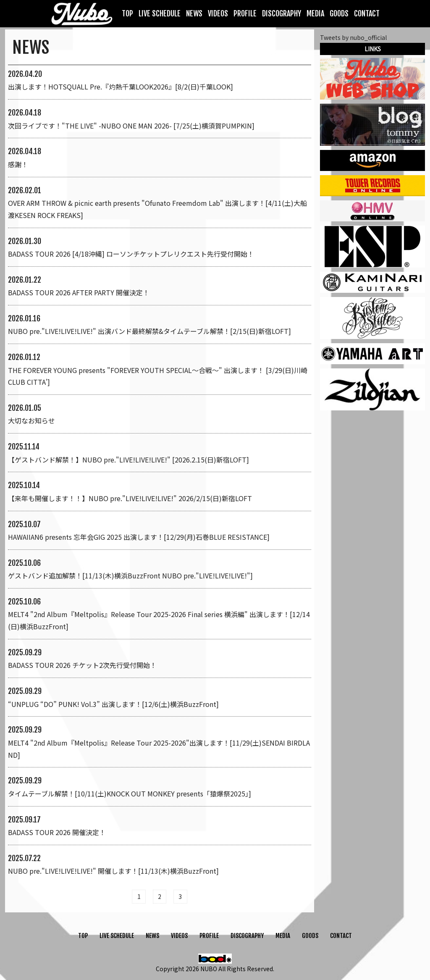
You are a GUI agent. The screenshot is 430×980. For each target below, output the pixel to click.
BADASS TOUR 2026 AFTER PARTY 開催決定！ (79, 292)
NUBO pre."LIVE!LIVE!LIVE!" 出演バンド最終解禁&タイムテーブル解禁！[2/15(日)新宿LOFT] (149, 331)
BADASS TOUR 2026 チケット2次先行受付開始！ (82, 665)
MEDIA (315, 13)
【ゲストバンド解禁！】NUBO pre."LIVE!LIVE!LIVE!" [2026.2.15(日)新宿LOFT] (128, 460)
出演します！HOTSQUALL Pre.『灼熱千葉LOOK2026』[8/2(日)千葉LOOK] (121, 87)
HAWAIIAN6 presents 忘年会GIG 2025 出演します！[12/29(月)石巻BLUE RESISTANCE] (139, 537)
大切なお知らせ (31, 420)
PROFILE (245, 13)
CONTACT (367, 13)
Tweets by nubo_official (353, 37)
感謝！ (18, 164)
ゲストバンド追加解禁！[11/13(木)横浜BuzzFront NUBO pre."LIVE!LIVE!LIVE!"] (130, 575)
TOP (127, 13)
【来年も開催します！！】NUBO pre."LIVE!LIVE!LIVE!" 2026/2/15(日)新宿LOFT (130, 498)
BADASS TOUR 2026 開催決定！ (57, 832)
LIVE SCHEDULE (160, 13)
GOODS (339, 13)
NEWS (194, 13)
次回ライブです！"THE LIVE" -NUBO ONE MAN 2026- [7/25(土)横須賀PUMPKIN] (131, 126)
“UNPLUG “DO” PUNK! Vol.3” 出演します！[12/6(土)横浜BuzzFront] (113, 704)
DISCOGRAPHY (282, 13)
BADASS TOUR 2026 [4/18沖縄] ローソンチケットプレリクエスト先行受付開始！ (131, 254)
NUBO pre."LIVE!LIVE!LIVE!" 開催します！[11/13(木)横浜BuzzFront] (113, 871)
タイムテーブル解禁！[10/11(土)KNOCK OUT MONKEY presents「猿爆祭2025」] (130, 793)
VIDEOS (218, 13)
